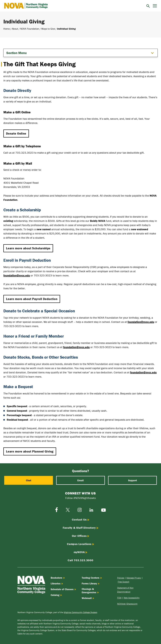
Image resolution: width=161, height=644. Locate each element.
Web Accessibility (132, 598)
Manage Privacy (134, 578)
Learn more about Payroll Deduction (32, 299)
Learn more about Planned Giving (30, 451)
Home (7, 29)
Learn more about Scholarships (28, 248)
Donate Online (16, 134)
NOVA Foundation (30, 29)
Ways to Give (48, 29)
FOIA (119, 598)
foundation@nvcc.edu (17, 275)
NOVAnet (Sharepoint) (127, 604)
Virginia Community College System (81, 612)
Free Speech (124, 582)
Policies (121, 578)
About (15, 29)
